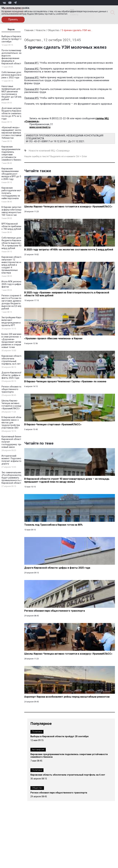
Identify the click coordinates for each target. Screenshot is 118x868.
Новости (40, 30)
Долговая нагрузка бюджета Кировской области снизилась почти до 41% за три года (13, 113)
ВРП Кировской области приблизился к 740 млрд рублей (13, 226)
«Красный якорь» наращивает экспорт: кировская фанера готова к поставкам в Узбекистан (13, 133)
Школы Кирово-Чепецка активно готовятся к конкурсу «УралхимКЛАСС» (13, 405)
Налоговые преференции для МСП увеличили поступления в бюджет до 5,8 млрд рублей (13, 93)
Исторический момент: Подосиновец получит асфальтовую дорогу (13, 460)
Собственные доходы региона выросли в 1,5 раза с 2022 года (13, 75)
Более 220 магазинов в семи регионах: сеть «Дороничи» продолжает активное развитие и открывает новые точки (13, 341)
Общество (53, 30)
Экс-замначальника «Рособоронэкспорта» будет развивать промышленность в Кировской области (13, 478)
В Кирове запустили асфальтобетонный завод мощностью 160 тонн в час (12, 211)
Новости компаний (39, 151)
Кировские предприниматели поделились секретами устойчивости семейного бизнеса (12, 153)
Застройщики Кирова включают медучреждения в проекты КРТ (13, 321)
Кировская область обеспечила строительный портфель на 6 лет (12, 360)
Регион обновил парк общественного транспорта (13, 389)
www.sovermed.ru (40, 127)
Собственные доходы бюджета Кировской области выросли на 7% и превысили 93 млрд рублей (13, 243)
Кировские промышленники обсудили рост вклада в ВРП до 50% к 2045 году (13, 174)
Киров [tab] (11, 30)
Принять (13, 19)
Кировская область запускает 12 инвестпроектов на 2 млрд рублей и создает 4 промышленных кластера (13, 265)
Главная (29, 30)
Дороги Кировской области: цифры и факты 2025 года (12, 375)
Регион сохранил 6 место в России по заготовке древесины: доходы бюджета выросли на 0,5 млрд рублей (13, 302)
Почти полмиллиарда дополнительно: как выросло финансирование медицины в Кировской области (13, 57)
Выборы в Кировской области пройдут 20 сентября (13, 39)
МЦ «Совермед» (60, 151)
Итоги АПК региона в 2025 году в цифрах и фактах (13, 284)
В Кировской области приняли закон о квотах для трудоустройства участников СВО (13, 423)
